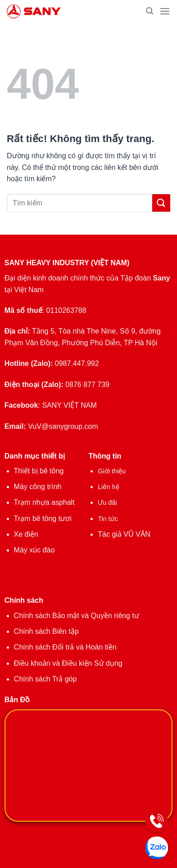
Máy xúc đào (34, 550)
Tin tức (108, 519)
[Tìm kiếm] (150, 11)
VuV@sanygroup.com (63, 426)
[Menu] (165, 11)
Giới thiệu (112, 471)
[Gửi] (161, 203)
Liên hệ (108, 487)
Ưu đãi (107, 503)
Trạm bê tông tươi (43, 519)
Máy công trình (38, 487)
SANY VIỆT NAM (69, 405)
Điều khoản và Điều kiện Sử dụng (68, 663)
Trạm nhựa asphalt (44, 502)
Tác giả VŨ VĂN (124, 534)
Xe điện (26, 534)
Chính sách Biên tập (46, 631)
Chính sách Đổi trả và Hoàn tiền (65, 647)
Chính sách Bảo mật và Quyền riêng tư (77, 616)
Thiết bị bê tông (39, 471)
